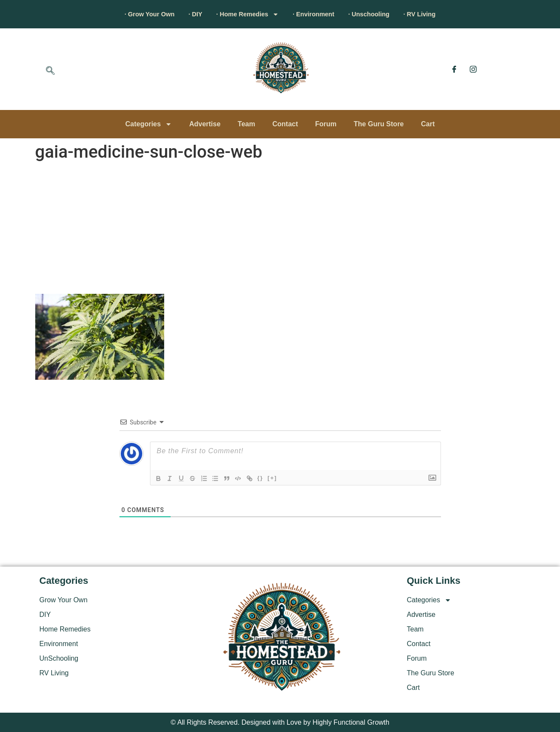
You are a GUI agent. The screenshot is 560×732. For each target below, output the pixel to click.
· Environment (318, 14)
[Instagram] (473, 69)
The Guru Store (379, 124)
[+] (278, 478)
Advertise (205, 124)
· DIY (184, 14)
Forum (326, 124)
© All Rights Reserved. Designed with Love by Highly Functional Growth (280, 722)
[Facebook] (454, 69)
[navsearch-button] (50, 71)
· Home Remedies (243, 14)
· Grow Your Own (132, 14)
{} (266, 478)
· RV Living (438, 14)
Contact (285, 124)
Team (246, 124)
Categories (148, 124)
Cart (428, 124)
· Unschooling (380, 14)
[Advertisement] (280, 229)
